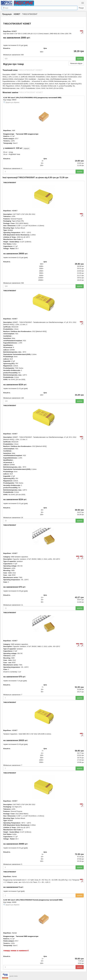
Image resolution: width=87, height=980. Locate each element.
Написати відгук (76, 63)
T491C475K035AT (10, 183)
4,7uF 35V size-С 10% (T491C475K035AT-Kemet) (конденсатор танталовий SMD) (33, 900)
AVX (14, 130)
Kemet (14, 876)
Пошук (81, 8)
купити (80, 59)
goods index (14, 976)
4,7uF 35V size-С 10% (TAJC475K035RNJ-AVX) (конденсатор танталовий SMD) (32, 98)
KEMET (14, 31)
